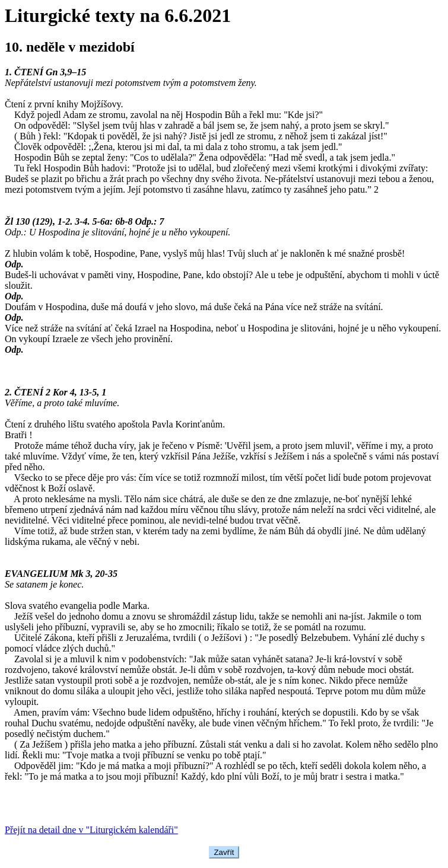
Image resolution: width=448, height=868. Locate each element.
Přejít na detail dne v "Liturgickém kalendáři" (91, 830)
